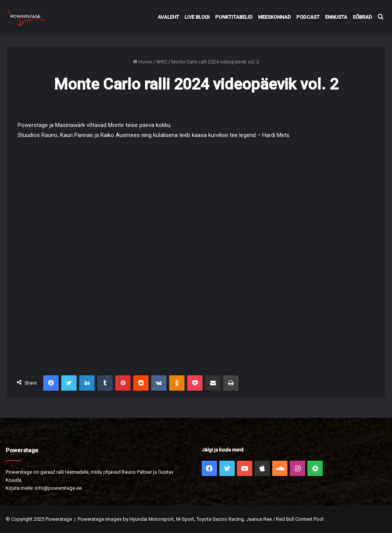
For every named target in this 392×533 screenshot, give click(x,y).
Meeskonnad (274, 17)
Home (142, 62)
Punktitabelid (234, 17)
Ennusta (336, 17)
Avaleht (168, 17)
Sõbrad (362, 17)
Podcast (308, 17)
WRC (162, 62)
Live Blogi (197, 17)
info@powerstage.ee (58, 488)
